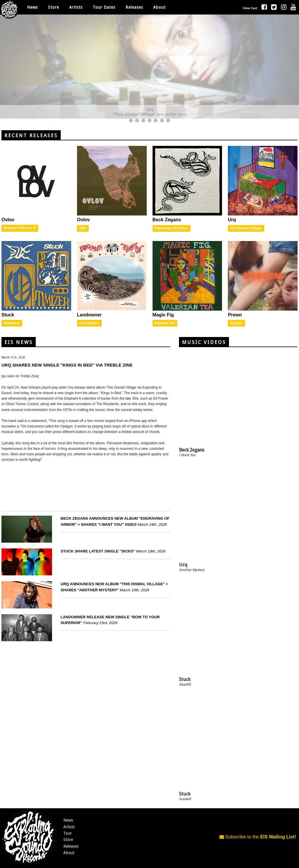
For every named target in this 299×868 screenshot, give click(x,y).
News (32, 7)
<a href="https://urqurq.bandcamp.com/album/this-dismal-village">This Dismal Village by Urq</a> (86, 486)
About (159, 7)
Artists (69, 827)
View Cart (250, 8)
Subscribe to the (258, 837)
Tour (68, 833)
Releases (134, 7)
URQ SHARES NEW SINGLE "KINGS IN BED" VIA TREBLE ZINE (67, 365)
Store (68, 840)
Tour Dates (104, 7)
